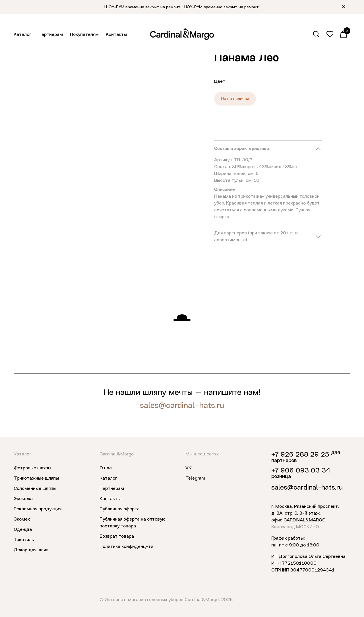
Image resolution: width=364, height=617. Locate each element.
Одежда (23, 530)
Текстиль (24, 540)
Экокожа (23, 499)
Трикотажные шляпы (36, 478)
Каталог (22, 35)
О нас (106, 468)
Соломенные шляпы (35, 489)
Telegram (195, 478)
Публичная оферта (120, 509)
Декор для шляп (31, 550)
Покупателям (84, 35)
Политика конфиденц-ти (126, 547)
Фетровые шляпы (32, 468)
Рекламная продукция (38, 509)
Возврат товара (117, 536)
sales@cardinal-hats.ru (182, 406)
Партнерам (51, 35)
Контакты (116, 35)
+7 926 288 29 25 (300, 455)
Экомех (22, 519)
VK (189, 468)
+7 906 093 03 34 (301, 471)
